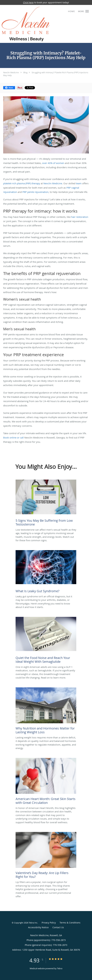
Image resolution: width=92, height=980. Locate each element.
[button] (87, 11)
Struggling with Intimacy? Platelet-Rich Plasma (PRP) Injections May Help (46, 74)
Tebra (60, 968)
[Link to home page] (34, 24)
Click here (28, 2)
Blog (25, 72)
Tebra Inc (33, 923)
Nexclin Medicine (11, 72)
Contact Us (58, 927)
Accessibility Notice (38, 927)
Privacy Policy (49, 923)
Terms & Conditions (70, 923)
